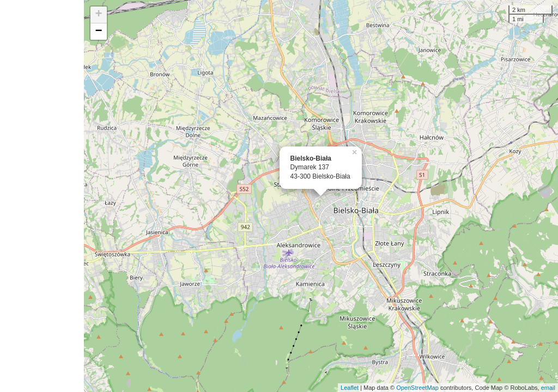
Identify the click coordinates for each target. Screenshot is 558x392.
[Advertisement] (42, 196)
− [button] (99, 32)
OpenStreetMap (417, 388)
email (548, 388)
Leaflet (350, 388)
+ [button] (99, 15)
